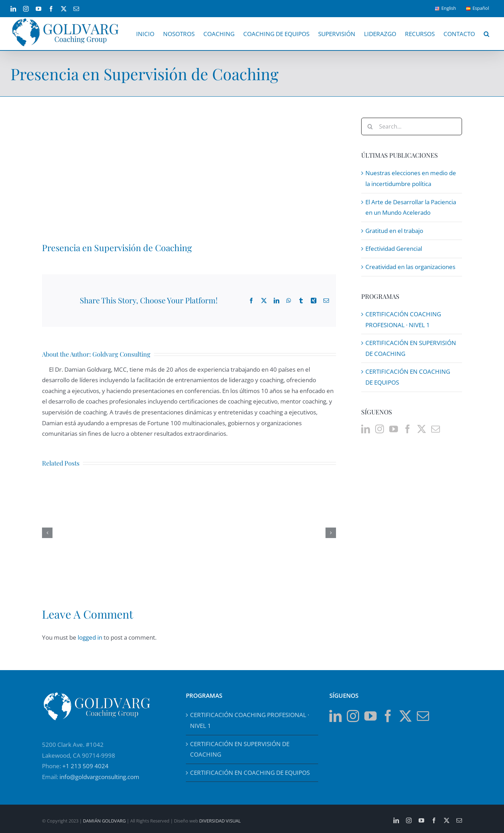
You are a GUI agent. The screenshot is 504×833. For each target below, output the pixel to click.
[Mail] (436, 429)
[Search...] (412, 126)
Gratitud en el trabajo (394, 231)
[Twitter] (422, 429)
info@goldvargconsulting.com (99, 777)
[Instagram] (380, 429)
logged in (90, 637)
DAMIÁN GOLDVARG (104, 821)
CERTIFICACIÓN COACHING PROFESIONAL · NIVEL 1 (250, 720)
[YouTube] (394, 429)
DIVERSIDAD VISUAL (220, 821)
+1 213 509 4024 (85, 766)
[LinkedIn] (366, 429)
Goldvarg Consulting (121, 354)
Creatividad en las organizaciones (410, 267)
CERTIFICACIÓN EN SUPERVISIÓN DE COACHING (240, 749)
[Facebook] (408, 429)
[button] (486, 34)
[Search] (370, 126)
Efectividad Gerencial (394, 249)
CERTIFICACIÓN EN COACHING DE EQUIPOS (250, 773)
